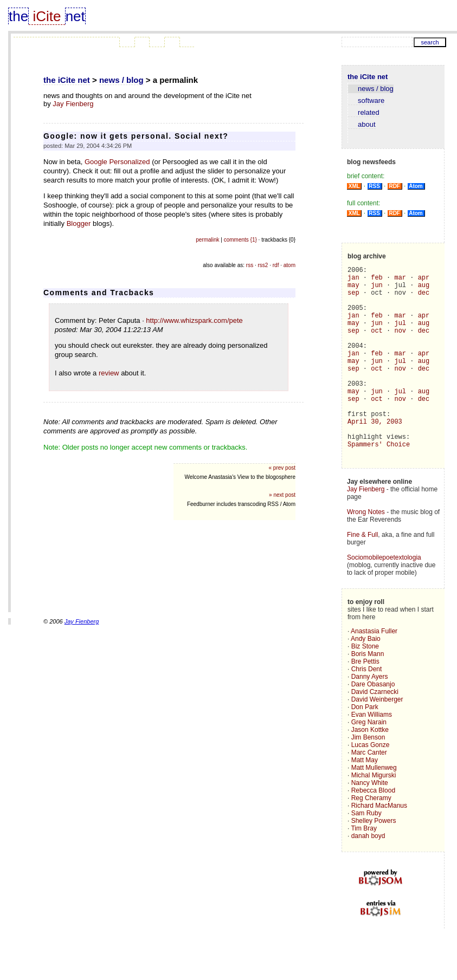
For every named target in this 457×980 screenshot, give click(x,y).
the (18, 16)
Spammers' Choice (379, 483)
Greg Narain (369, 763)
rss (250, 265)
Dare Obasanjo (373, 725)
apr (424, 280)
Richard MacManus (379, 846)
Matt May (365, 801)
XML (354, 186)
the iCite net (67, 80)
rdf (276, 265)
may (353, 290)
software (366, 100)
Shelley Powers (374, 861)
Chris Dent (367, 710)
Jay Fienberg (73, 104)
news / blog (121, 80)
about (362, 124)
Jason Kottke (370, 770)
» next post (282, 495)
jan (353, 280)
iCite (47, 16)
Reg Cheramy (371, 839)
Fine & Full (362, 575)
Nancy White (370, 823)
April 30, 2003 (375, 455)
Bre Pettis (365, 702)
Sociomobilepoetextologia (384, 598)
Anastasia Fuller (374, 672)
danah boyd (368, 877)
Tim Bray (364, 869)
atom (289, 265)
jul (400, 336)
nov (400, 345)
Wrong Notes (366, 553)
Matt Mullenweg (374, 808)
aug (424, 290)
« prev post (282, 468)
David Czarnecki (375, 732)
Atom (416, 186)
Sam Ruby (366, 854)
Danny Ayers (370, 717)
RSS (375, 186)
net (75, 16)
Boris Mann (368, 695)
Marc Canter (369, 793)
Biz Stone (365, 687)
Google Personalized (117, 162)
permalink (207, 240)
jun (377, 290)
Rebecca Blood (373, 831)
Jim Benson (368, 778)
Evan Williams (372, 755)
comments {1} (240, 240)
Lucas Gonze (371, 786)
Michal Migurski (374, 816)
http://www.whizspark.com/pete (194, 320)
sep (353, 299)
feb (377, 280)
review (109, 373)
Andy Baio (366, 679)
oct (377, 345)
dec (424, 299)
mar (400, 280)
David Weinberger (377, 740)
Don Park (365, 748)
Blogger (79, 223)
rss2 (263, 265)
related (364, 112)
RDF (395, 186)
